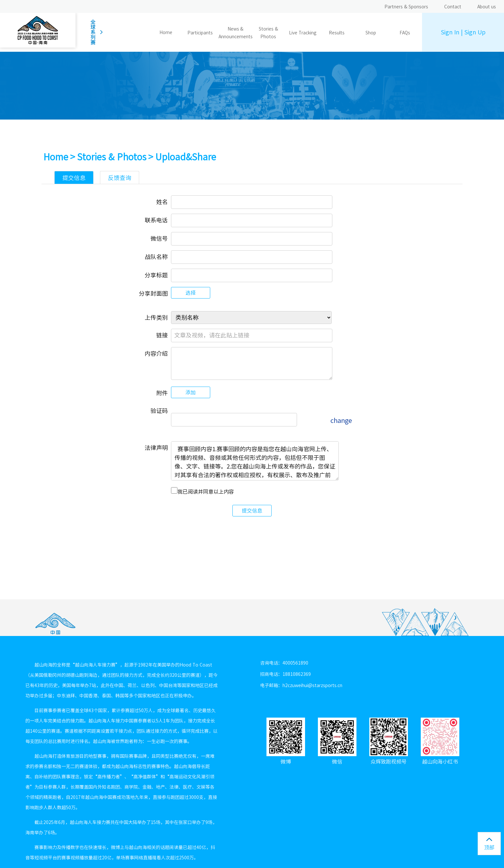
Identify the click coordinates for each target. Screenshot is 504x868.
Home (166, 32)
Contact (453, 7)
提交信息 (252, 511)
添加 (191, 392)
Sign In (450, 32)
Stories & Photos (112, 157)
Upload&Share (186, 157)
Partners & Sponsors (406, 7)
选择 (191, 293)
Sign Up (475, 32)
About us (487, 7)
